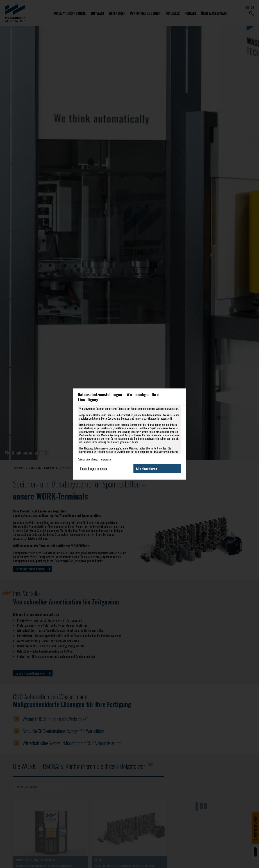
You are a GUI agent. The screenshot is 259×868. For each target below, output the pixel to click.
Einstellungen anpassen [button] (94, 469)
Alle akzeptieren (146, 469)
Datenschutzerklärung (88, 459)
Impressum (106, 459)
